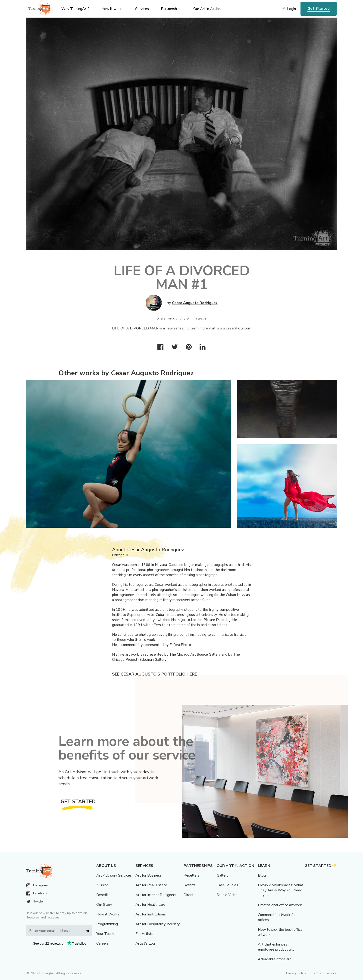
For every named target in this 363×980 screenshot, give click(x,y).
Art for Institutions (151, 914)
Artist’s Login (146, 943)
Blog (262, 875)
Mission (102, 885)
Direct (189, 895)
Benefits (103, 895)
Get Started (319, 9)
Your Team (105, 934)
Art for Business (149, 875)
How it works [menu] (112, 9)
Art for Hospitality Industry (158, 924)
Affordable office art (274, 959)
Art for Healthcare (150, 905)
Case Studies (227, 885)
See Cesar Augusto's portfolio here (155, 674)
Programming (107, 924)
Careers (103, 943)
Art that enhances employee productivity (276, 947)
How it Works (108, 914)
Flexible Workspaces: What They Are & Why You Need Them (281, 890)
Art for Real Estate (151, 885)
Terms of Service (324, 973)
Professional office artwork (280, 905)
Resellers (192, 875)
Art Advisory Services (114, 875)
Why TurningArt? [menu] (75, 9)
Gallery (223, 875)
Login (291, 9)
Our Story (104, 905)
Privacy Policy (296, 973)
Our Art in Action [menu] (207, 9)
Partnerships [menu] (171, 9)
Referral (190, 885)
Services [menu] (142, 9)
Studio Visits (227, 895)
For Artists (144, 934)
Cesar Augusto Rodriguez (195, 303)
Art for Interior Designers (156, 895)
